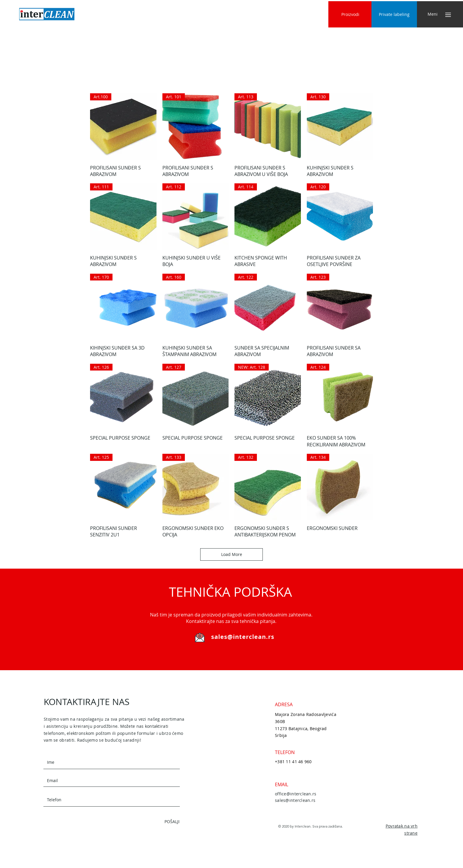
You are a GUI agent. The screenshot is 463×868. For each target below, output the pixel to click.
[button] (432, 14)
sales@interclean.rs (243, 637)
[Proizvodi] (350, 14)
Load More (232, 554)
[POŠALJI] (159, 821)
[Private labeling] (394, 14)
